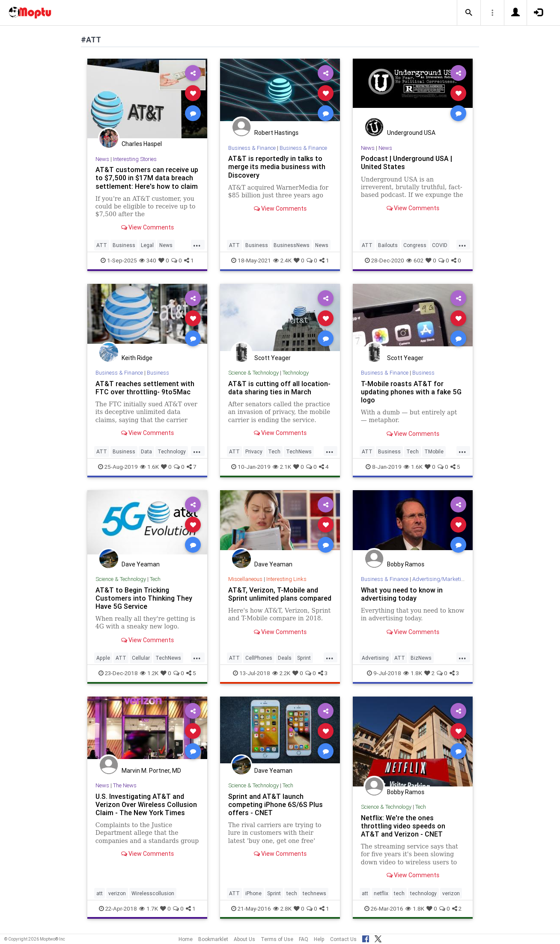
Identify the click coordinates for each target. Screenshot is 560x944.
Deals (285, 658)
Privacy (254, 451)
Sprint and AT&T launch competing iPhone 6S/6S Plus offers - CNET (276, 804)
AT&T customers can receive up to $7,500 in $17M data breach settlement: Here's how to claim (147, 178)
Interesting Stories (135, 159)
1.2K (149, 673)
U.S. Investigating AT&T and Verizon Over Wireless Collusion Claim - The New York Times (146, 804)
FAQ (304, 939)
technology (423, 893)
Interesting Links (286, 579)
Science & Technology (253, 373)
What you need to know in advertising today (402, 594)
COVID (440, 245)
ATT (102, 245)
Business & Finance (252, 148)
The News (125, 785)
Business (124, 245)
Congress (415, 245)
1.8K (413, 673)
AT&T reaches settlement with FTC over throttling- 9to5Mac (145, 388)
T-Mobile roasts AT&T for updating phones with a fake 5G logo (411, 392)
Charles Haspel (142, 144)
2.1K (282, 467)
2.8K (282, 908)
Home (186, 939)
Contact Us (343, 939)
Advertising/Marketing (440, 579)
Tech (274, 451)
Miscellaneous (245, 579)
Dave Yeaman (141, 564)
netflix (381, 893)
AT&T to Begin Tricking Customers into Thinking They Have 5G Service (144, 598)
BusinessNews (292, 245)
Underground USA (411, 133)
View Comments (147, 227)
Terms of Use (277, 939)
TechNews (299, 451)
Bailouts (388, 245)
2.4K (282, 260)
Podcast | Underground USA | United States (407, 162)
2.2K (281, 673)
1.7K (149, 908)
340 (148, 260)
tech (292, 893)
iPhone (253, 893)
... (197, 244)
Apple (103, 658)
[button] (469, 13)
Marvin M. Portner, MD (151, 771)
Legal (147, 245)
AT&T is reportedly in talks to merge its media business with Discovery (277, 167)
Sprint (304, 658)
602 (415, 260)
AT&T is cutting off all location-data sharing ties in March (279, 388)
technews (314, 893)
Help (319, 939)
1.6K (149, 467)
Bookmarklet (213, 939)
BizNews (421, 658)
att (100, 893)
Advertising (375, 658)
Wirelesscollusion (153, 893)
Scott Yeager (273, 358)
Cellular (141, 658)
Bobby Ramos (406, 564)
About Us (244, 939)
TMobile (434, 451)
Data (146, 451)
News (102, 159)
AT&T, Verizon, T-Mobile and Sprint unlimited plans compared (280, 594)
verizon (117, 893)
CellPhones (259, 658)
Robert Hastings (276, 133)
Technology (172, 451)
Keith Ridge (137, 358)
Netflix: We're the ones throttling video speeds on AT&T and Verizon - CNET (403, 826)
